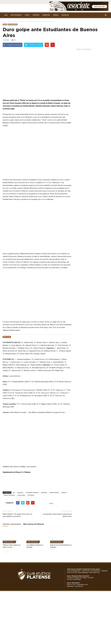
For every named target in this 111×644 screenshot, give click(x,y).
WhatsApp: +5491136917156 (91, 573)
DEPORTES (36, 15)
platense (64, 492)
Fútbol (10, 21)
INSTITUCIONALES (16, 15)
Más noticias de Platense (34, 524)
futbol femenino (54, 492)
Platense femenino (9, 495)
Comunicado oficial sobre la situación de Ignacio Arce (57, 515)
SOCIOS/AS (65, 15)
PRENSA (56, 15)
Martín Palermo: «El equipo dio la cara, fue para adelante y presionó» (17, 515)
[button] (106, 15)
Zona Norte (31, 495)
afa (14, 492)
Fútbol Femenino (19, 21)
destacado (44, 492)
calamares (20, 492)
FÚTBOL (27, 15)
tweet (51, 503)
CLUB (6, 15)
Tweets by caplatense (84, 49)
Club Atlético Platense (32, 492)
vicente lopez (21, 495)
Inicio (4, 21)
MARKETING (46, 15)
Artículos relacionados (12, 524)
